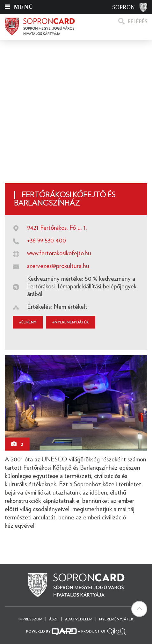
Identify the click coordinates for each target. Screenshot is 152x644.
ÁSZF (54, 619)
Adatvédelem (79, 619)
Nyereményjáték (116, 619)
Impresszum (30, 619)
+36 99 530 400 (47, 241)
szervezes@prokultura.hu (58, 266)
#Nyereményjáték (71, 322)
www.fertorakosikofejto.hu (59, 253)
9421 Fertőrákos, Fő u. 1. (57, 228)
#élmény (28, 322)
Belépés (138, 22)
